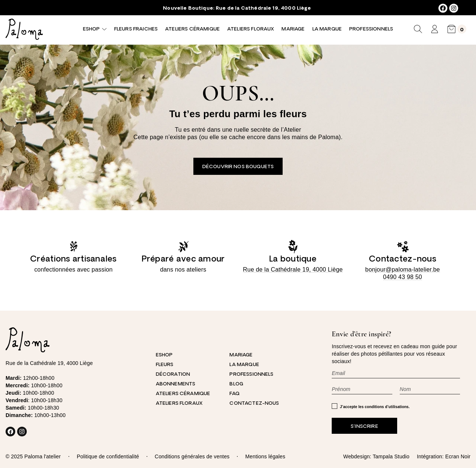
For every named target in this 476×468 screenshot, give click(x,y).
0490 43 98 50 (403, 277)
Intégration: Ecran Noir (444, 456)
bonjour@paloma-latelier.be (403, 270)
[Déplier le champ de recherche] (418, 29)
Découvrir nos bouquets (238, 167)
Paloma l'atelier (42, 456)
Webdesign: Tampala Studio (376, 456)
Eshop (91, 29)
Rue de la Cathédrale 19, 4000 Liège (263, 8)
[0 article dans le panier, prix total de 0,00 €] (457, 29)
